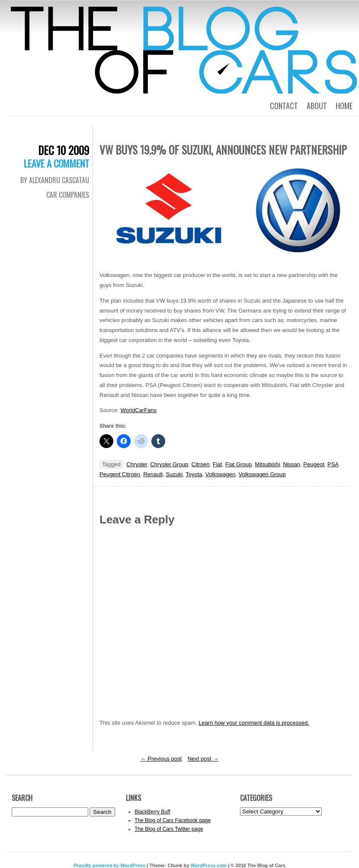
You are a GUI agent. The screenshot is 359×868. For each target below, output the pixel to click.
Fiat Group (239, 464)
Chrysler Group (169, 464)
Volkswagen (220, 474)
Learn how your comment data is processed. (254, 723)
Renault (153, 474)
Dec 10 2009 (64, 150)
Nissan (292, 464)
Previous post (161, 759)
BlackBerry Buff (152, 812)
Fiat (218, 464)
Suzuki (174, 474)
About (317, 106)
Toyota (194, 474)
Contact (284, 106)
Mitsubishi (267, 464)
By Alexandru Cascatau (55, 180)
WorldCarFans (138, 410)
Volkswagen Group (262, 474)
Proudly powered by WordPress (109, 865)
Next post (203, 759)
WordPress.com (209, 865)
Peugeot (314, 464)
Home (344, 106)
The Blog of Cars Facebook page (173, 820)
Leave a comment (56, 163)
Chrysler (137, 464)
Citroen (201, 464)
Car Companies (68, 195)
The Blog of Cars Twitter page (169, 829)
